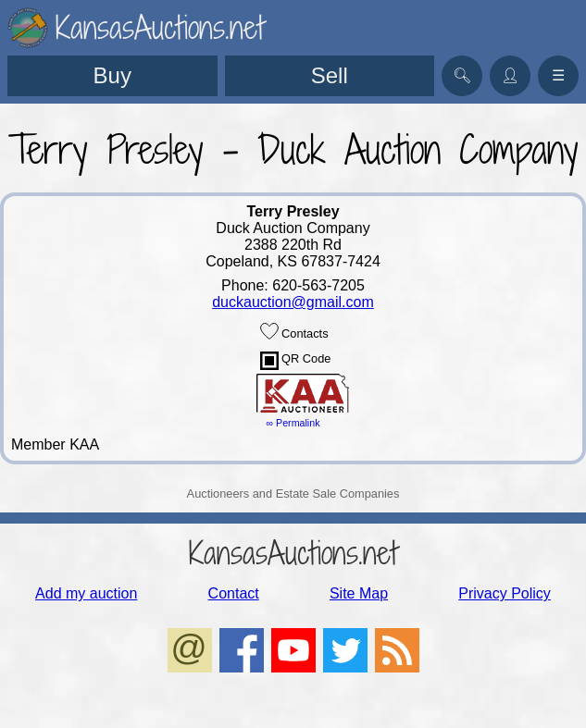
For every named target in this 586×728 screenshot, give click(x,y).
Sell (330, 75)
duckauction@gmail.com (293, 302)
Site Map (359, 593)
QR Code (296, 361)
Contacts (294, 331)
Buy (112, 75)
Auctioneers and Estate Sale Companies (293, 494)
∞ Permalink (293, 423)
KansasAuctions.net (293, 553)
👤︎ (510, 75)
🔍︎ (462, 75)
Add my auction (86, 593)
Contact (234, 593)
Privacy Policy (505, 593)
